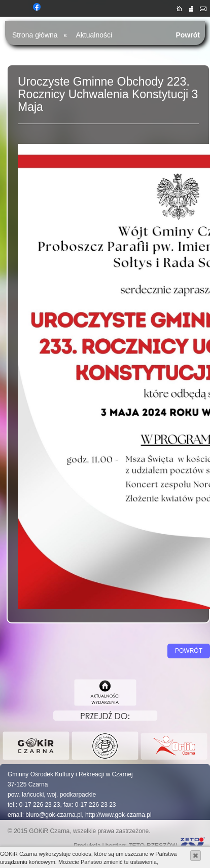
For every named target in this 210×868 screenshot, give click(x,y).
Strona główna (35, 35)
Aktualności (94, 35)
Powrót (188, 35)
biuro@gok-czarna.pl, (54, 815)
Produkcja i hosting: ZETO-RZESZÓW (125, 846)
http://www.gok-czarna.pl (118, 815)
